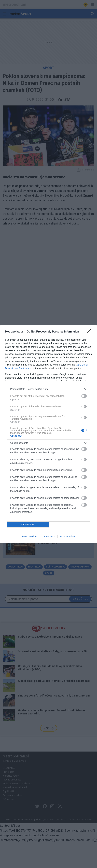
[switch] (84, 396)
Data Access (48, 537)
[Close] (90, 332)
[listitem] (48, 389)
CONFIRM (28, 524)
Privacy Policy (67, 537)
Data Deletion (29, 537)
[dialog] (48, 434)
